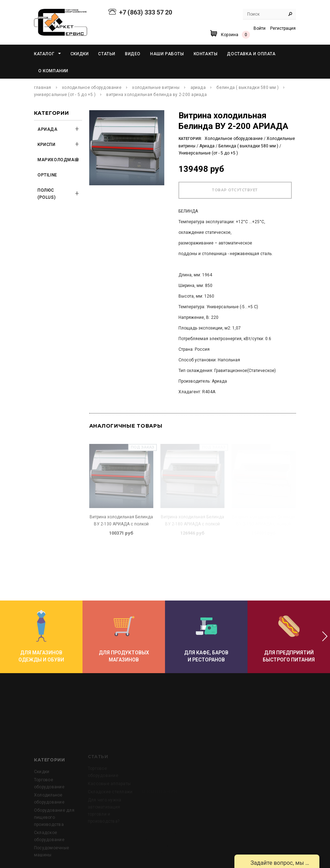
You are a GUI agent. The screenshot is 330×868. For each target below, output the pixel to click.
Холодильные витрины (156, 88)
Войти (260, 28)
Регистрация (283, 28)
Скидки (42, 802)
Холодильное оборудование (92, 88)
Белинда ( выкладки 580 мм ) (247, 88)
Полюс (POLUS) (47, 194)
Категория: (190, 139)
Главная (43, 88)
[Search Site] (269, 14)
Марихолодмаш (55, 160)
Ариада (198, 88)
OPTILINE (47, 175)
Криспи (47, 145)
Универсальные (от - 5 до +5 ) (65, 95)
